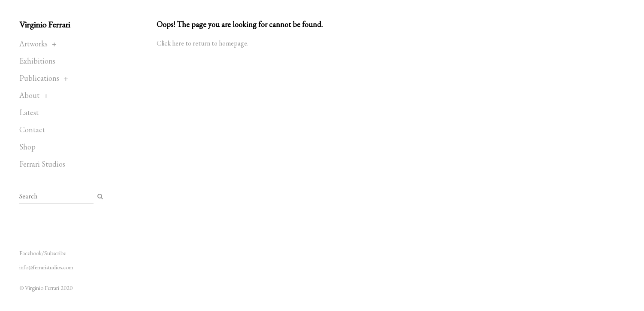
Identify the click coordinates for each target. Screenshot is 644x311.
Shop (27, 147)
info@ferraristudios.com (46, 267)
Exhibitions (37, 61)
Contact (32, 130)
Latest (29, 112)
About (29, 95)
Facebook (30, 253)
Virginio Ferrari (45, 24)
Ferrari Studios (42, 164)
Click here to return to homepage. (203, 43)
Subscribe (55, 253)
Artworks (33, 44)
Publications (39, 78)
